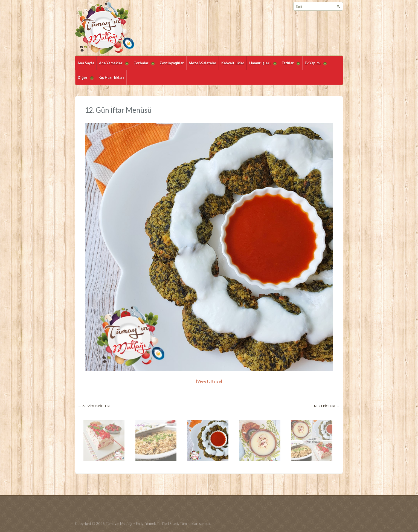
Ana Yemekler (113, 66)
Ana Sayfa (86, 63)
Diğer (84, 80)
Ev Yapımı (314, 66)
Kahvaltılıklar (233, 63)
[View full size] (209, 381)
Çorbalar (143, 66)
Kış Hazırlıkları (111, 77)
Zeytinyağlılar (172, 63)
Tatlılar (289, 66)
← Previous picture (95, 406)
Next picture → (327, 406)
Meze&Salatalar (203, 63)
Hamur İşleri (262, 66)
